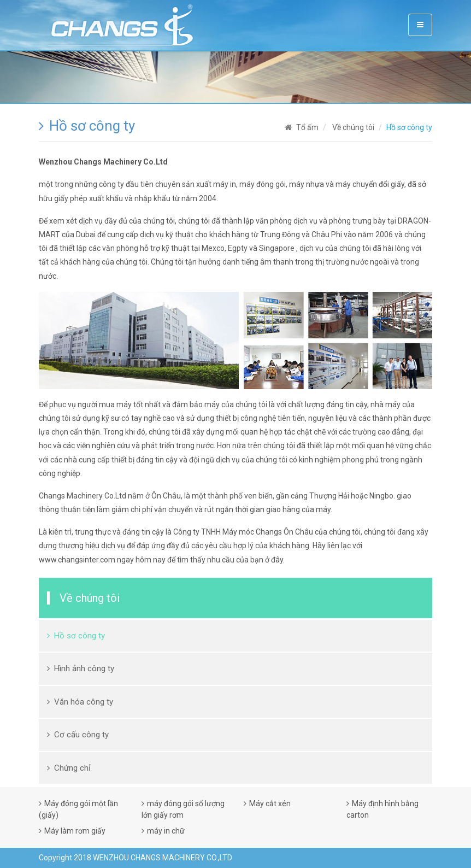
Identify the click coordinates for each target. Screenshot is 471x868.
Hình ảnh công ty (84, 668)
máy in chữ (166, 831)
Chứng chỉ (72, 768)
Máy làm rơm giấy (75, 831)
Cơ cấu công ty (81, 735)
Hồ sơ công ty (80, 636)
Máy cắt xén (270, 804)
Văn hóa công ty (84, 702)
